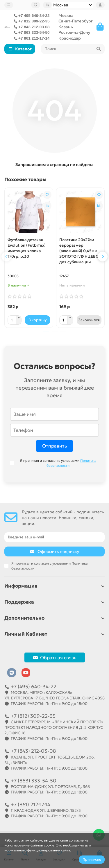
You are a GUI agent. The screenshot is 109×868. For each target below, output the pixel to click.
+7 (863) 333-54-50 (34, 781)
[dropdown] (9, 5)
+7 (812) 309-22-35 (33, 716)
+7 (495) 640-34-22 (34, 687)
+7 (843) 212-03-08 (33, 751)
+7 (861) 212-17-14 (31, 805)
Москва (66, 16)
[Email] (54, 537)
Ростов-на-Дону (74, 32)
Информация (54, 586)
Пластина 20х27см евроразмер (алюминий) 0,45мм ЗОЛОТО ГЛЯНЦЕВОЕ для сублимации (80, 251)
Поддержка (54, 602)
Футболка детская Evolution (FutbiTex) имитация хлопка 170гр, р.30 (27, 248)
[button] (6, 257)
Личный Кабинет (54, 634)
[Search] (73, 49)
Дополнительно (54, 618)
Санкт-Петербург (76, 21)
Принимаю (92, 859)
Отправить (54, 446)
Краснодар (70, 38)
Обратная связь (55, 657)
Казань (66, 27)
